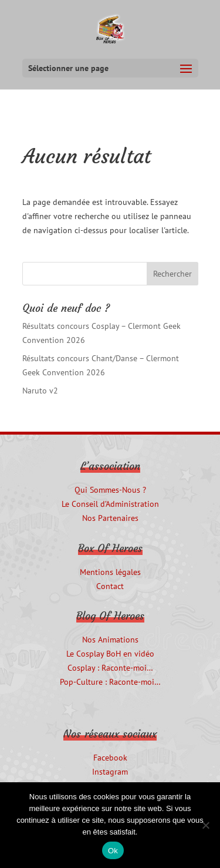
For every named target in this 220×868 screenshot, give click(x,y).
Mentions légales (110, 572)
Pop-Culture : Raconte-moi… (110, 682)
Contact (110, 586)
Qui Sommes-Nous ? (110, 490)
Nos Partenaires (110, 518)
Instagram (110, 772)
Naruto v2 (40, 391)
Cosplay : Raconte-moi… (110, 668)
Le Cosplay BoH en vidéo (110, 654)
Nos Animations (110, 640)
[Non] (205, 825)
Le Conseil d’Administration (110, 504)
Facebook (110, 758)
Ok (113, 851)
